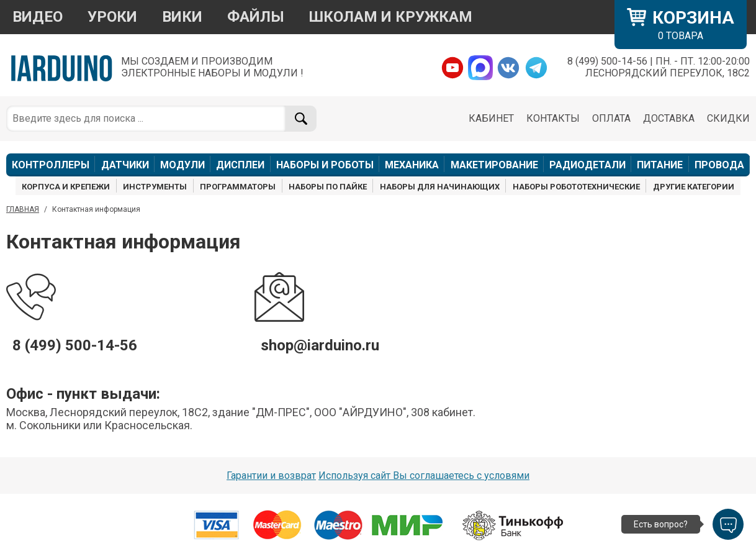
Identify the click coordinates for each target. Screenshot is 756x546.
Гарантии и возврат (271, 475)
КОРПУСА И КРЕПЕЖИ (66, 187)
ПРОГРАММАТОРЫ (238, 187)
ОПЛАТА (611, 118)
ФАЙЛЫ (256, 17)
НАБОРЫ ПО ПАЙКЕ (328, 187)
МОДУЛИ (182, 165)
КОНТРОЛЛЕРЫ (51, 165)
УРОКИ (112, 17)
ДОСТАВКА (669, 118)
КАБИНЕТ (491, 118)
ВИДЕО (38, 17)
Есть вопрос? (661, 524)
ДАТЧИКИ (125, 165)
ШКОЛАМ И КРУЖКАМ (391, 17)
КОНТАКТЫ (553, 118)
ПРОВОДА (719, 165)
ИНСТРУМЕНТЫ (155, 187)
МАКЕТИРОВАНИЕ (494, 165)
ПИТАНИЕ (660, 165)
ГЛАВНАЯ (23, 209)
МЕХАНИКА (412, 165)
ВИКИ (182, 17)
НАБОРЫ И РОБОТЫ (325, 165)
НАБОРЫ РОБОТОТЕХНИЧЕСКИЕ (576, 187)
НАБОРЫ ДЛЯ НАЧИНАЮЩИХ (440, 187)
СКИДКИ (728, 118)
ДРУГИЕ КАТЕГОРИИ (694, 187)
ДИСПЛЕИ (240, 165)
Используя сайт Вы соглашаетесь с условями (424, 475)
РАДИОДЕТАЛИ (587, 165)
